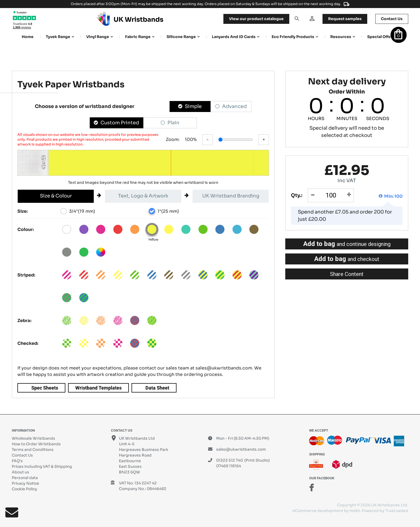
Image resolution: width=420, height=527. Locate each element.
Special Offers (381, 37)
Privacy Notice (25, 483)
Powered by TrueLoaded (385, 511)
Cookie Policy (25, 489)
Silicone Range (181, 37)
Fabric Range (138, 37)
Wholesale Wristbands (33, 438)
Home (28, 37)
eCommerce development (318, 511)
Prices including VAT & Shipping (42, 466)
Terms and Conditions (33, 450)
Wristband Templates (98, 388)
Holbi (355, 511)
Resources (341, 37)
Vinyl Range (98, 37)
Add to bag (347, 244)
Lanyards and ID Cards (234, 37)
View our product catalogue (256, 19)
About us (20, 472)
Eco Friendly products (293, 37)
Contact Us (22, 455)
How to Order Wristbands (36, 444)
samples (345, 19)
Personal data (25, 478)
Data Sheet (157, 388)
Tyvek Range (58, 37)
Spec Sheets (45, 388)
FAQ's (17, 461)
